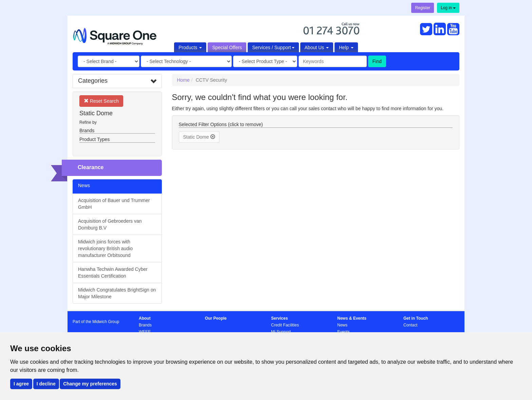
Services (279, 318)
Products (190, 47)
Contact (410, 325)
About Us (317, 47)
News (342, 325)
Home (183, 80)
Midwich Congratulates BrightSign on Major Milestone (117, 293)
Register (423, 8)
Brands (145, 325)
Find (377, 61)
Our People (216, 318)
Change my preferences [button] (90, 384)
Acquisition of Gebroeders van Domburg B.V (110, 224)
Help (346, 47)
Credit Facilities (285, 325)
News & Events (352, 318)
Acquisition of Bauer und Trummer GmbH (114, 204)
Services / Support (273, 47)
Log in (448, 8)
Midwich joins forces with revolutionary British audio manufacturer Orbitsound (105, 248)
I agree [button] (21, 384)
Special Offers (227, 47)
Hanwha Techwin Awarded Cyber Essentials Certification (113, 273)
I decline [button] (46, 384)
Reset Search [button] (101, 101)
